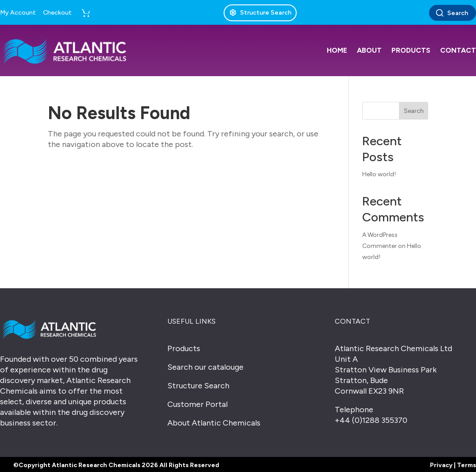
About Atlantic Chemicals (214, 423)
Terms (466, 465)
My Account (18, 13)
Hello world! (379, 174)
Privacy (441, 465)
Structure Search (198, 386)
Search (452, 13)
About (369, 50)
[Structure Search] (260, 13)
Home (337, 50)
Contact (458, 50)
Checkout (57, 13)
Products (411, 50)
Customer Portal (197, 404)
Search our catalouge (205, 367)
